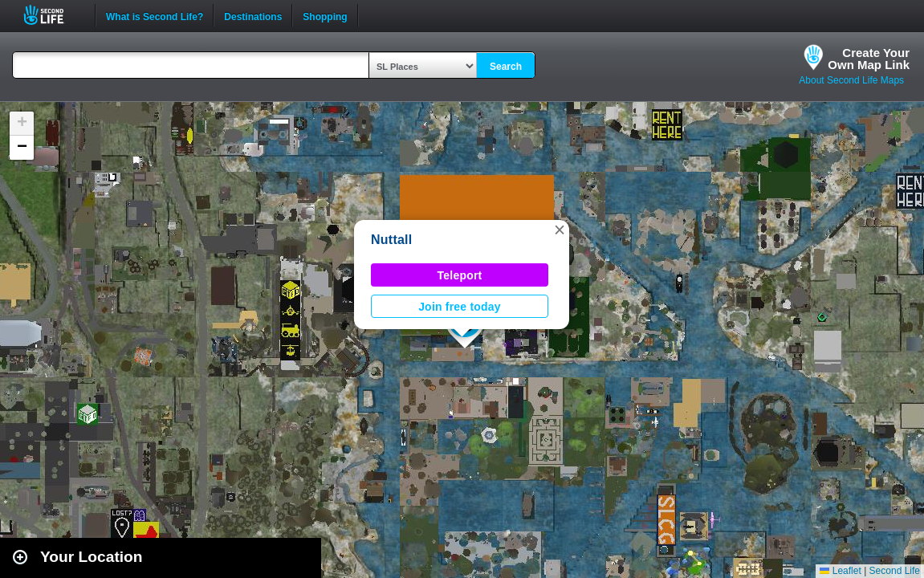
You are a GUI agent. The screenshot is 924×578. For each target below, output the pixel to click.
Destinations (253, 15)
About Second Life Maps (851, 80)
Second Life (53, 15)
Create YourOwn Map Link (869, 59)
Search (506, 67)
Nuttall (391, 240)
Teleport (460, 275)
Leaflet (840, 571)
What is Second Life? (155, 15)
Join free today (460, 307)
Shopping (325, 15)
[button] (560, 230)
